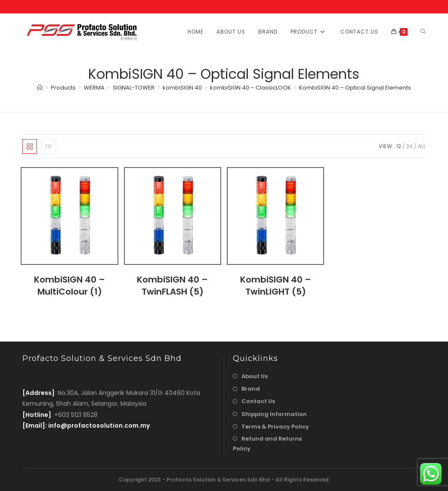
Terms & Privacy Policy (275, 427)
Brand (251, 389)
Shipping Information (274, 414)
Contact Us (258, 401)
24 (409, 146)
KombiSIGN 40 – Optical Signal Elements (355, 88)
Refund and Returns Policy (267, 444)
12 (399, 146)
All (422, 146)
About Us (255, 376)
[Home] (40, 88)
